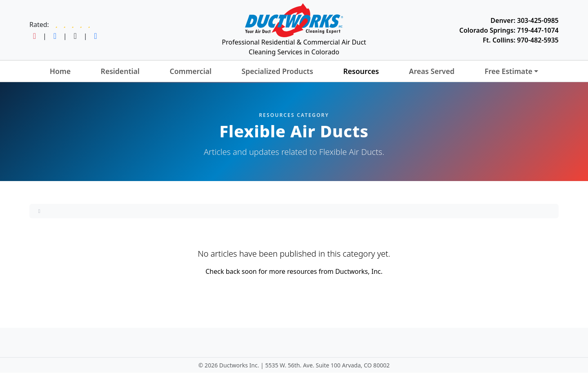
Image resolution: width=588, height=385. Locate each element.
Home (60, 71)
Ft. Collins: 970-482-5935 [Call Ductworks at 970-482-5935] (521, 40)
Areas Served (432, 71)
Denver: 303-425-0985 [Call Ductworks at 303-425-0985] (525, 20)
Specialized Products (277, 71)
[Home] (39, 211)
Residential (120, 71)
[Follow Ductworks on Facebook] (55, 36)
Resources (361, 71)
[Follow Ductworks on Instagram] (35, 36)
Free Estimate (509, 71)
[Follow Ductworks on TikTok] (75, 36)
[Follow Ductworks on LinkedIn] (95, 36)
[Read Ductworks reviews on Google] (73, 25)
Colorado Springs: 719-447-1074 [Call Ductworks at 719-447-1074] (509, 30)
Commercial (190, 71)
